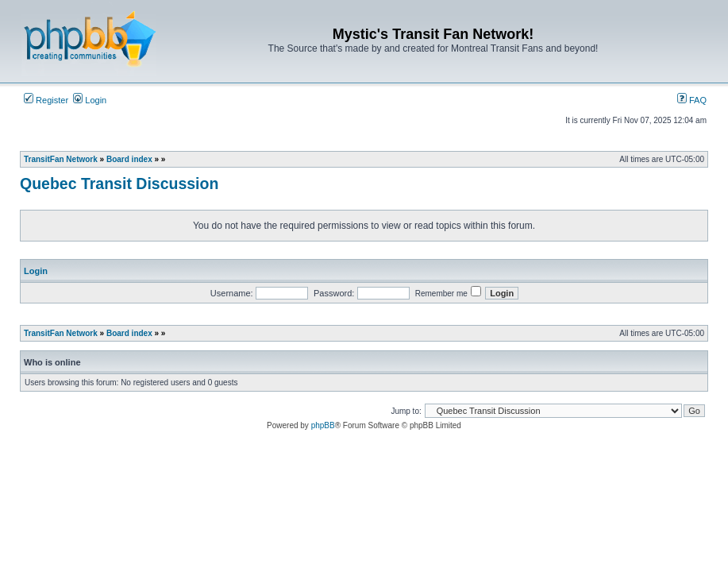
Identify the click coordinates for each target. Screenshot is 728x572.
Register (46, 100)
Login (90, 100)
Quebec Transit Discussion (119, 184)
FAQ (692, 100)
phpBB (323, 425)
